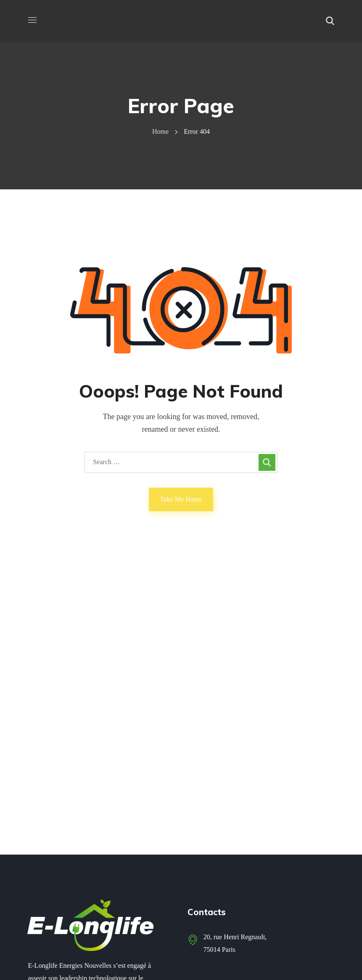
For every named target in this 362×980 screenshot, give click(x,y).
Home (160, 131)
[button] (330, 21)
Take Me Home (181, 499)
